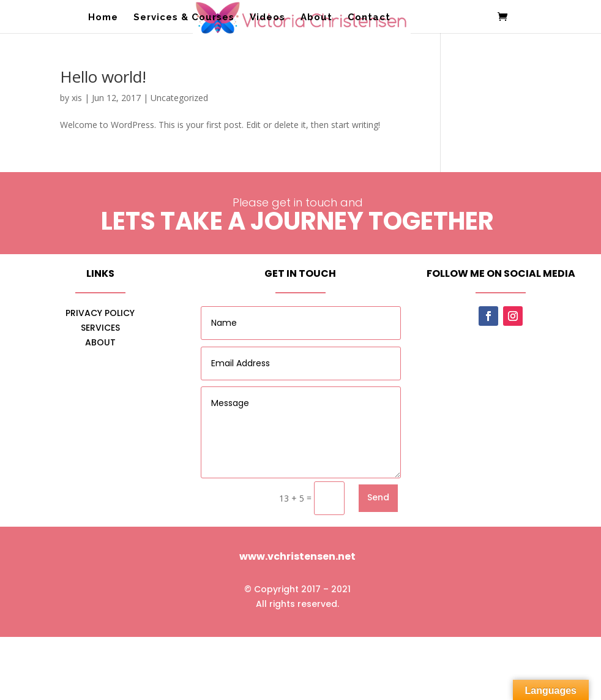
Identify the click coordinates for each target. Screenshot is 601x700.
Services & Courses (184, 18)
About (316, 18)
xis (77, 98)
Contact (369, 18)
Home (103, 18)
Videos (267, 18)
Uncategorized (179, 98)
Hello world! (103, 77)
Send (378, 497)
